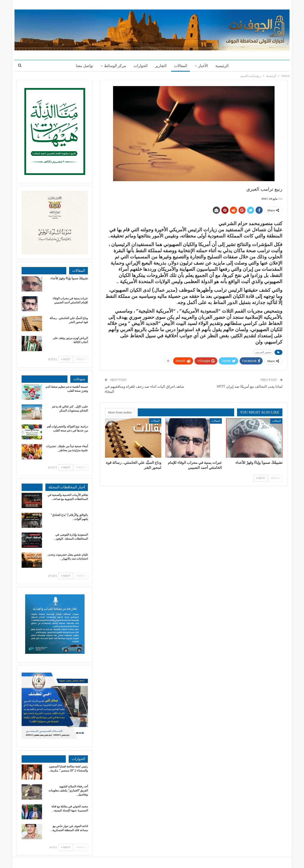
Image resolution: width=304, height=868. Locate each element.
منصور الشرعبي (263, 352)
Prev (275, 478)
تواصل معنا (82, 66)
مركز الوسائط (114, 66)
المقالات (181, 66)
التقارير (161, 66)
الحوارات (140, 66)
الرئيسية (224, 66)
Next (260, 478)
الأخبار (204, 66)
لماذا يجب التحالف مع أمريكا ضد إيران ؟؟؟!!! (250, 386)
